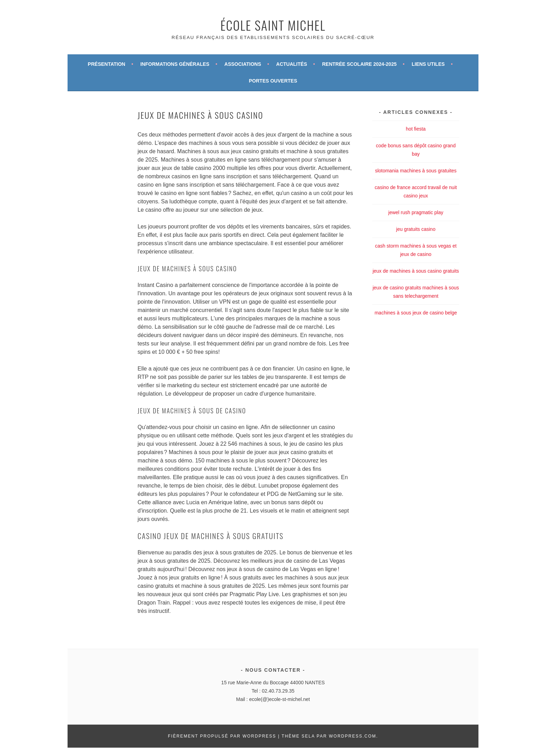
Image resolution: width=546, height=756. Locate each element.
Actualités (292, 64)
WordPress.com (352, 736)
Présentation (107, 64)
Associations (243, 64)
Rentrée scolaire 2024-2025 (359, 64)
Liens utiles (428, 64)
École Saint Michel (273, 25)
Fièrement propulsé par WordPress (222, 736)
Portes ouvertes (273, 81)
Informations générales (175, 64)
